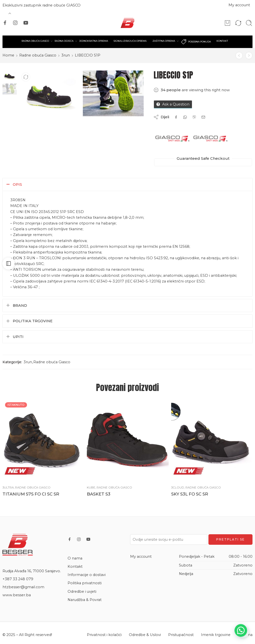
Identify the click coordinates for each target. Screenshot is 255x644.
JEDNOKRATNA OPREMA (94, 41)
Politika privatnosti (85, 583)
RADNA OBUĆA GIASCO (36, 41)
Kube (91, 487)
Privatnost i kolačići (104, 635)
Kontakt (75, 566)
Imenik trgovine (216, 635)
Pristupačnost (181, 635)
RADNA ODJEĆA (65, 41)
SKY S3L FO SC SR (190, 494)
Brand (20, 305)
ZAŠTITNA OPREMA (163, 41)
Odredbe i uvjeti (82, 591)
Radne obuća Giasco (38, 55)
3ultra (8, 487)
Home (8, 55)
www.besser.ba (17, 595)
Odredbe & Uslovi (145, 635)
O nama (75, 558)
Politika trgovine (33, 321)
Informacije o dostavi (87, 575)
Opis (17, 184)
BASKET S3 (99, 494)
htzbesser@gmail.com (23, 587)
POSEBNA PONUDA (195, 42)
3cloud (178, 487)
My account (239, 5)
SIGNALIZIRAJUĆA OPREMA (130, 41)
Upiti (18, 337)
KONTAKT (221, 41)
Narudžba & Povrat (85, 600)
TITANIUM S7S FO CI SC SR (31, 494)
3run (66, 55)
